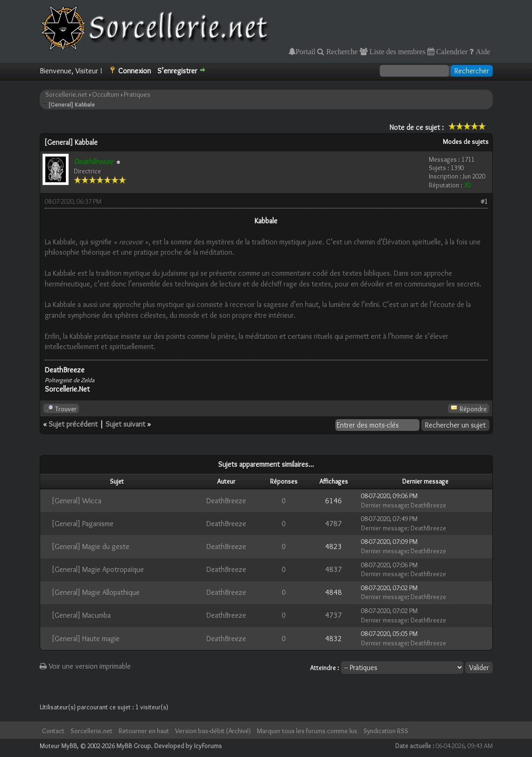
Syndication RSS (386, 731)
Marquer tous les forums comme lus (307, 731)
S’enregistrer (177, 71)
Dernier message (384, 505)
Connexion (135, 71)
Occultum (106, 94)
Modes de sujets (466, 142)
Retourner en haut (144, 731)
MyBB (69, 746)
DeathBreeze (226, 501)
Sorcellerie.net (66, 94)
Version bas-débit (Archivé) (213, 731)
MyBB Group (134, 746)
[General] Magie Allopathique (96, 592)
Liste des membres (397, 51)
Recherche (341, 51)
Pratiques (137, 94)
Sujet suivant (125, 424)
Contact (53, 731)
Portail (306, 51)
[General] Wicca (76, 501)
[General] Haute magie (85, 639)
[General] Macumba (81, 615)
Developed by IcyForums (188, 746)
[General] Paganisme (82, 524)
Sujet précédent (73, 424)
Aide (482, 51)
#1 (484, 201)
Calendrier (451, 51)
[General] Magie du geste (90, 546)
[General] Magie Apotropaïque (98, 569)
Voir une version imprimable (85, 666)
